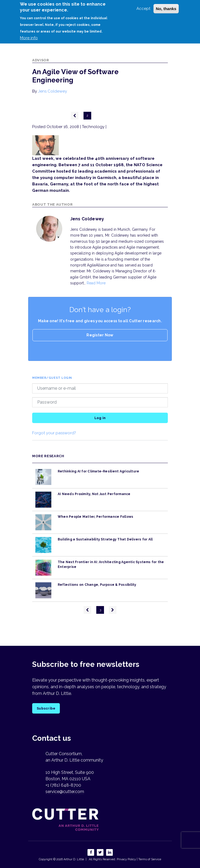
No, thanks (166, 9)
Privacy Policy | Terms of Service (139, 859)
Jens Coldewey (53, 91)
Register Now (100, 335)
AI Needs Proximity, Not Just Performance (94, 494)
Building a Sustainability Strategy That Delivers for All (105, 539)
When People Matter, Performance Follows (95, 517)
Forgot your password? (54, 433)
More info (29, 38)
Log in (100, 418)
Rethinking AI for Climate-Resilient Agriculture (98, 471)
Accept (143, 9)
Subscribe (46, 708)
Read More (96, 283)
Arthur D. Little (73, 859)
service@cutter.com (65, 792)
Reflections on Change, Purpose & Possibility (97, 585)
